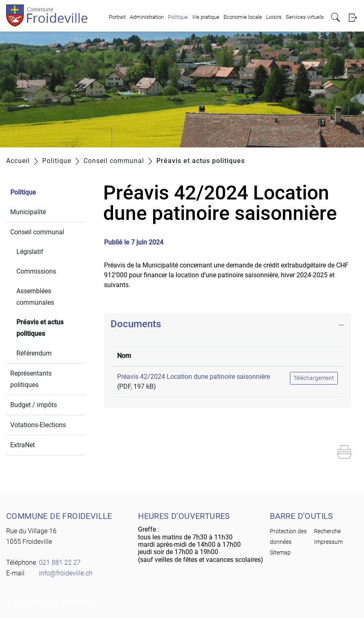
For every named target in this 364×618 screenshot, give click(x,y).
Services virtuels (305, 17)
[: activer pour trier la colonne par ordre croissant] (314, 356)
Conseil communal (37, 232)
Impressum (328, 542)
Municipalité (28, 212)
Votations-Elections (38, 425)
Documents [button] (136, 324)
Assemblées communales (35, 297)
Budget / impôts (34, 405)
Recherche (327, 531)
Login (353, 17)
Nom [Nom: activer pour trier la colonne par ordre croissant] (124, 356)
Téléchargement (314, 378)
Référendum (34, 353)
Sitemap (280, 552)
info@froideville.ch (66, 573)
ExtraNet (23, 445)
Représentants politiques (31, 379)
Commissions (36, 271)
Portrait (117, 17)
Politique (178, 17)
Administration (147, 17)
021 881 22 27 (60, 563)
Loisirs (274, 17)
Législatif (30, 252)
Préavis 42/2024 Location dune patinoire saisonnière (193, 377)
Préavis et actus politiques (50, 328)
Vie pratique (206, 17)
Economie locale (243, 17)
